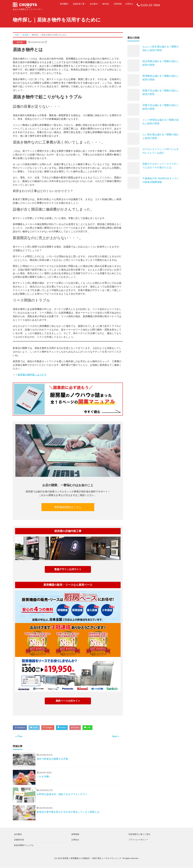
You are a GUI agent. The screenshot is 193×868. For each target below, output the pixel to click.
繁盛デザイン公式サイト (68, 569)
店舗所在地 (19, 840)
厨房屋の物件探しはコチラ (32, 375)
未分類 (20, 42)
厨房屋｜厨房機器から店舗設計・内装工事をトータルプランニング (92, 859)
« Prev (19, 737)
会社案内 (93, 4)
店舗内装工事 (79, 4)
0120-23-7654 (150, 5)
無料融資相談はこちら (68, 507)
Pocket (79, 728)
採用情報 (118, 4)
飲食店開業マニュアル (24, 846)
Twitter (36, 728)
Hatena (65, 728)
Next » (116, 737)
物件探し (106, 4)
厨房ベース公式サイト (68, 701)
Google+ (50, 728)
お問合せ (129, 4)
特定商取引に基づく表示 (139, 835)
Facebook (20, 728)
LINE (93, 728)
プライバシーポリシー (138, 840)
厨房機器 (64, 4)
